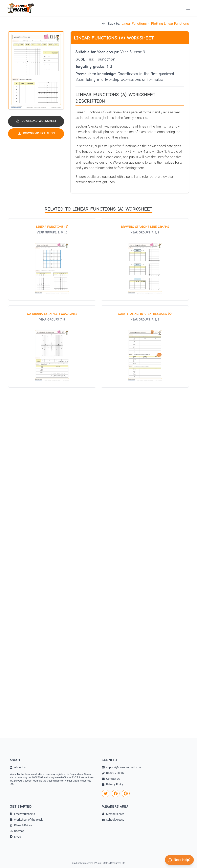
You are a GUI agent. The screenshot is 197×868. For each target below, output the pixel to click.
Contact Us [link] (111, 779)
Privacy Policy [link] (113, 784)
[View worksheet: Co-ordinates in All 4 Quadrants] (52, 346)
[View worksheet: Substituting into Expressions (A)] (145, 346)
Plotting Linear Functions (170, 23)
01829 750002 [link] (113, 773)
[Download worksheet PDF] (36, 121)
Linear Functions (134, 23)
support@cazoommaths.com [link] (122, 767)
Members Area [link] (113, 814)
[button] (36, 70)
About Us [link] (18, 767)
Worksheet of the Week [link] (26, 820)
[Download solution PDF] (36, 134)
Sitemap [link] (17, 831)
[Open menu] (188, 8)
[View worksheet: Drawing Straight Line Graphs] (145, 259)
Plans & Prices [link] (21, 825)
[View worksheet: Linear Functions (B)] (52, 259)
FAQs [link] (15, 837)
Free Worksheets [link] (22, 814)
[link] (106, 793)
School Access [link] (113, 820)
